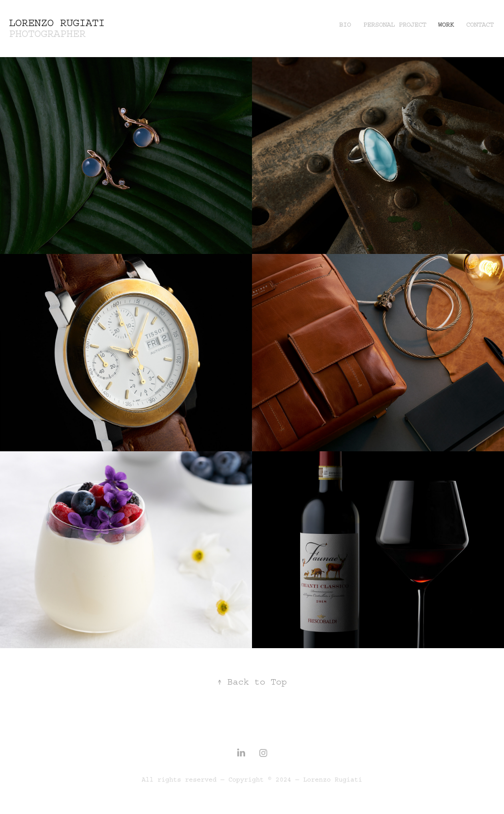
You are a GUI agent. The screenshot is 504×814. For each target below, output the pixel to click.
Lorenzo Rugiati (57, 23)
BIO (345, 25)
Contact (480, 25)
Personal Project (395, 25)
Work (446, 25)
